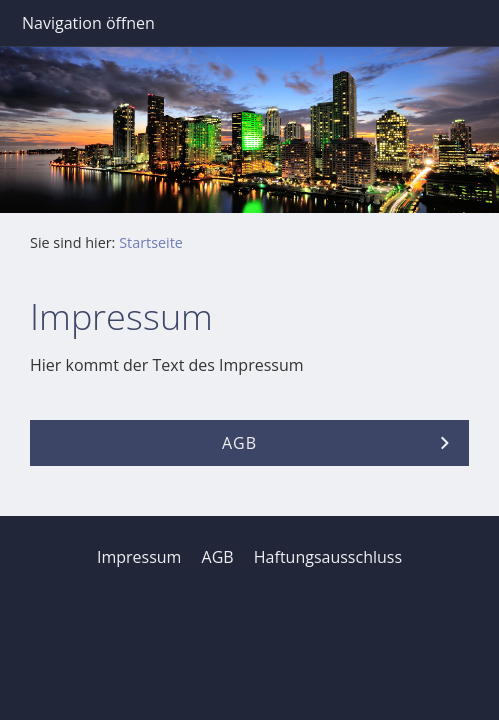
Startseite (151, 242)
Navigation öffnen (88, 23)
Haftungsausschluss (328, 557)
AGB (218, 557)
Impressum (139, 557)
